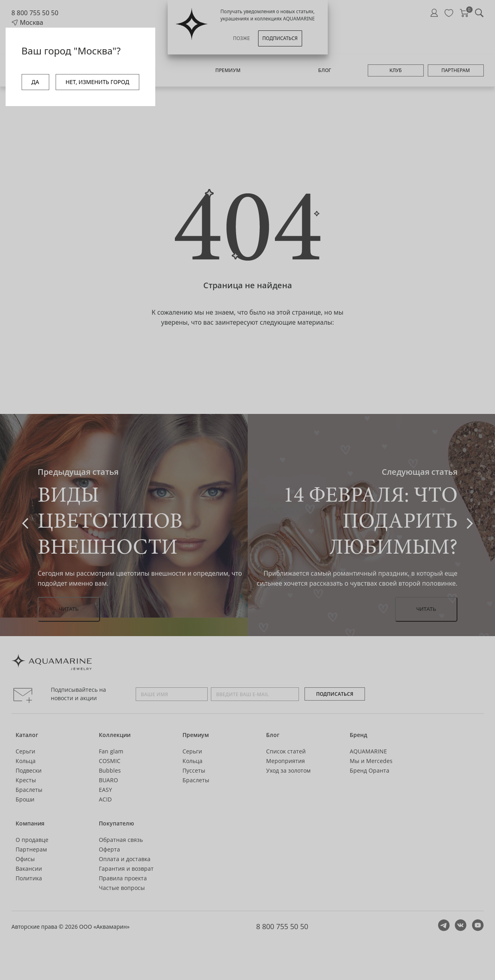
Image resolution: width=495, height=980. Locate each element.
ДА (35, 82)
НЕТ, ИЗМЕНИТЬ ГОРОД (97, 82)
